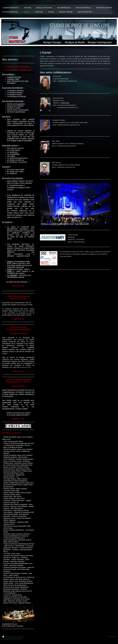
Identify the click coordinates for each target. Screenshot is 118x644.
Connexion (112, 636)
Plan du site (21, 637)
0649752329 (65, 103)
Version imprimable (10, 637)
